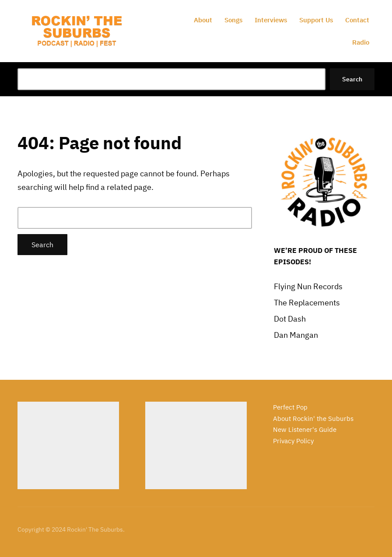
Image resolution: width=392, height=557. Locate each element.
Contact (357, 20)
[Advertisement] (68, 445)
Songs (233, 20)
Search (352, 79)
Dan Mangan (296, 335)
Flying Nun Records (308, 286)
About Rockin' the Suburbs (313, 419)
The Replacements (307, 303)
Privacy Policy (293, 441)
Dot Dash (290, 319)
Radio (361, 42)
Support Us (316, 20)
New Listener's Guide (305, 429)
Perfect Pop (290, 407)
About (203, 20)
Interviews (271, 20)
